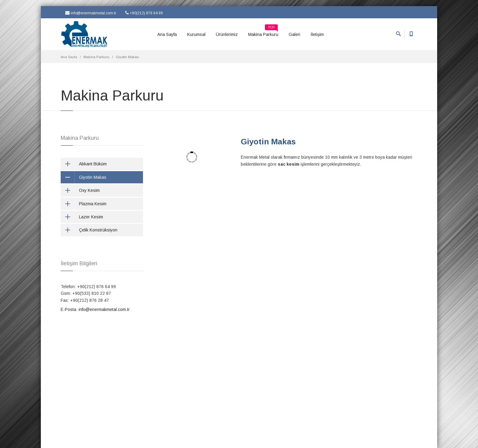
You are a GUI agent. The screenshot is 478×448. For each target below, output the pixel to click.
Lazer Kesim (82, 217)
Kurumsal (196, 34)
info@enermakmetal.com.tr (91, 13)
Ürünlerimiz (227, 34)
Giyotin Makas (268, 142)
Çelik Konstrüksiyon (89, 230)
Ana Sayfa (167, 34)
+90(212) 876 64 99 (144, 13)
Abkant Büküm (84, 164)
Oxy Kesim (80, 190)
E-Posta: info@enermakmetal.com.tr (95, 309)
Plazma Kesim (84, 204)
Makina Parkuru (263, 32)
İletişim (317, 34)
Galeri (294, 34)
